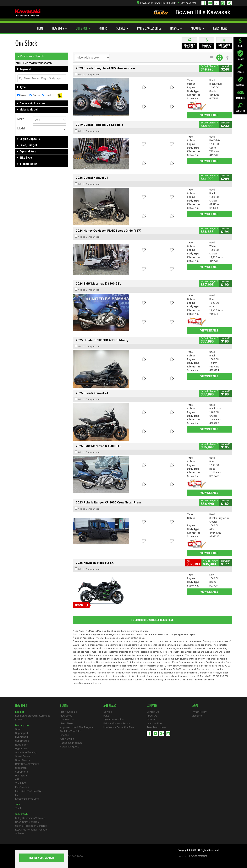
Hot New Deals (68, 712)
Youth (18, 808)
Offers (103, 28)
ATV (18, 805)
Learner (20, 712)
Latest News (220, 28)
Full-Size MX (22, 787)
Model (21, 128)
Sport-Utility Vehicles (27, 822)
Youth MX (21, 783)
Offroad (20, 779)
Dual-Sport (21, 776)
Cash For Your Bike (71, 731)
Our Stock (83, 28)
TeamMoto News (156, 727)
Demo (35, 95)
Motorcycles (22, 725)
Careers (151, 720)
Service (122, 28)
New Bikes (60, 28)
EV (17, 795)
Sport (18, 729)
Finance (176, 28)
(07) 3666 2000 (189, 3)
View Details (209, 115)
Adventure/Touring (26, 752)
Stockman (21, 768)
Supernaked (22, 741)
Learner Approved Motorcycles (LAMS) (33, 718)
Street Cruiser (23, 756)
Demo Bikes (67, 720)
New (22, 95)
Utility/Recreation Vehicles (30, 818)
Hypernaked (22, 749)
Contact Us (153, 712)
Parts (106, 716)
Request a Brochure (71, 743)
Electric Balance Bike (27, 799)
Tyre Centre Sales (114, 720)
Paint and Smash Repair (117, 723)
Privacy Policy (199, 712)
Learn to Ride (154, 723)
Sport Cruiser (23, 760)
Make (21, 119)
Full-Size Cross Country (28, 791)
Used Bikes (67, 723)
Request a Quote (70, 747)
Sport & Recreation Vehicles (31, 826)
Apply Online (67, 739)
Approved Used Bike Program (77, 727)
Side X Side (22, 814)
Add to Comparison (89, 75)
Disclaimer (198, 716)
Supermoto (22, 772)
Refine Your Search (30, 56)
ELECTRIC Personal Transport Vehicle (32, 832)
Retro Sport (22, 745)
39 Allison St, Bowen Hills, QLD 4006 (156, 3)
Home (40, 28)
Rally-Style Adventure (27, 764)
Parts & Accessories (149, 28)
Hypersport (22, 737)
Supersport (22, 733)
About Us (198, 28)
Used (46, 95)
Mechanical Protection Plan (119, 727)
